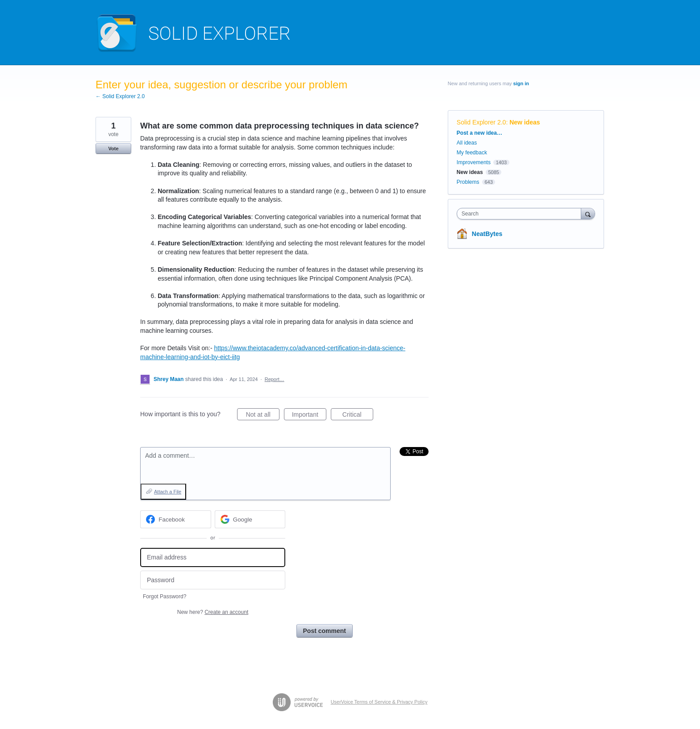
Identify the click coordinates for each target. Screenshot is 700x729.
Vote (113, 149)
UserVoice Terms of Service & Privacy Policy (379, 702)
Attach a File (168, 492)
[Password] (213, 580)
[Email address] (213, 557)
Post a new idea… (479, 133)
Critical (358, 416)
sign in (521, 83)
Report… (275, 379)
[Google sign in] (250, 519)
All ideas (467, 143)
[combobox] (521, 214)
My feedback (472, 153)
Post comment (325, 631)
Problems (468, 182)
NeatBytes (487, 234)
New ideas (525, 122)
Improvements (474, 162)
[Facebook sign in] (176, 519)
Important (309, 416)
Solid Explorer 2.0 (481, 122)
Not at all (263, 416)
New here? (213, 612)
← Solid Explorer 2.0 (120, 96)
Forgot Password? (165, 596)
